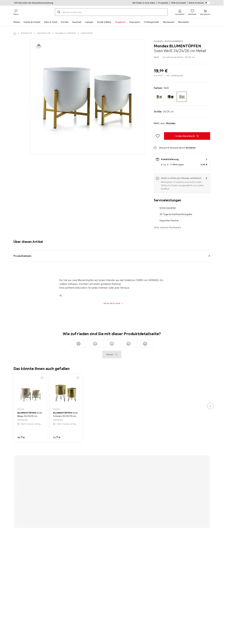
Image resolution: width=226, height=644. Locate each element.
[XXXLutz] (37, 12)
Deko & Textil (51, 22)
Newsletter (184, 22)
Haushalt (77, 22)
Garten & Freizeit (32, 22)
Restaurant (169, 22)
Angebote (120, 22)
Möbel (17, 22)
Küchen (65, 22)
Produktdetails (23, 256)
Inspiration (135, 22)
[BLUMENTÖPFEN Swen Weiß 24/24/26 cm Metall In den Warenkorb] (187, 136)
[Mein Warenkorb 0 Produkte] (205, 12)
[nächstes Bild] (210, 406)
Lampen (89, 22)
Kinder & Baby (104, 22)
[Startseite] (15, 33)
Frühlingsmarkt (152, 22)
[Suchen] (59, 12)
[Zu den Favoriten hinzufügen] (158, 136)
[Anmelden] (180, 12)
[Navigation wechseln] (16, 12)
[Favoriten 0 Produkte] (192, 12)
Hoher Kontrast (200, 3)
